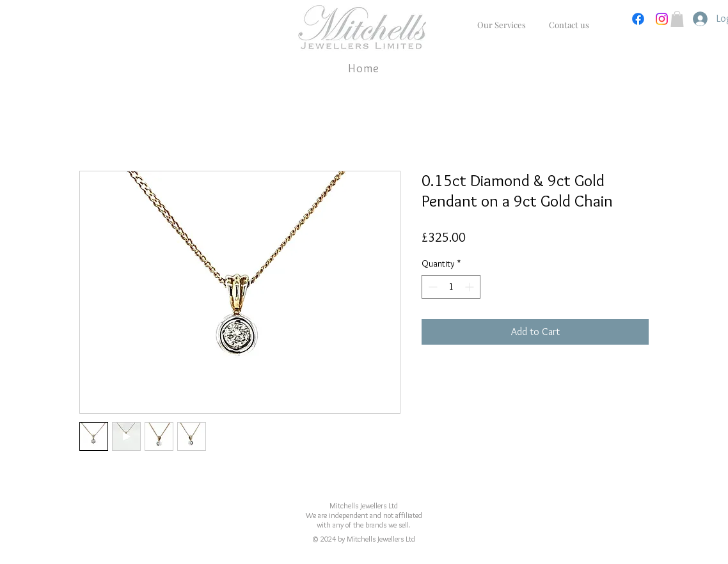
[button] (677, 19)
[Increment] (471, 287)
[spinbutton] (451, 287)
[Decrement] (431, 287)
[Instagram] (662, 19)
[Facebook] (638, 19)
